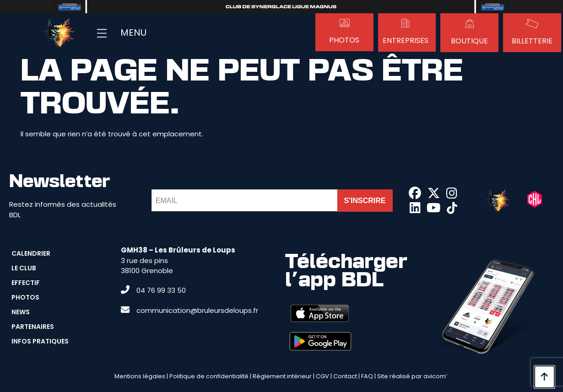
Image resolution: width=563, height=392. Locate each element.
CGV (322, 376)
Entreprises (406, 40)
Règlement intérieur (282, 376)
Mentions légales (140, 376)
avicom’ (435, 376)
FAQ (367, 376)
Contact (345, 376)
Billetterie (532, 41)
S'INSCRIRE (365, 201)
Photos (344, 40)
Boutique (469, 41)
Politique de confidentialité (209, 376)
